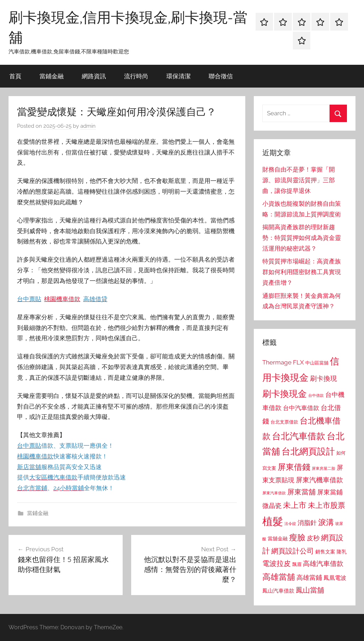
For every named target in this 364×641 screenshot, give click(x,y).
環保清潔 (178, 76)
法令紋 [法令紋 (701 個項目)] (290, 524)
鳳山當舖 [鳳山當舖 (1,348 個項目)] (310, 590)
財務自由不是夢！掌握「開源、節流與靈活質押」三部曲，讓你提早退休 (299, 180)
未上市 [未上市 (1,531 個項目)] (295, 505)
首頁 (15, 76)
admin (88, 126)
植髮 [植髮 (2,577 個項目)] (273, 521)
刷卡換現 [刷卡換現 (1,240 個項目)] (323, 378)
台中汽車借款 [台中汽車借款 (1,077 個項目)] (301, 408)
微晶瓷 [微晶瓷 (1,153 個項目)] (272, 506)
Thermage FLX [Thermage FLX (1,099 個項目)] (283, 362)
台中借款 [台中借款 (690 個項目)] (316, 395)
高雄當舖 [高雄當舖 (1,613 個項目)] (279, 577)
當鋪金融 (52, 76)
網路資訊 (94, 76)
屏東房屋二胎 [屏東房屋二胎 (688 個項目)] (323, 468)
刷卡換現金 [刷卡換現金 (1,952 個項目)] (285, 394)
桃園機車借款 (62, 299)
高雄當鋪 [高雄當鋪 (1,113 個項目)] (309, 578)
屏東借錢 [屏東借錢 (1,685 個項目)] (294, 467)
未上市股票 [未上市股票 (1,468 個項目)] (326, 505)
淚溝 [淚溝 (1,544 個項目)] (326, 522)
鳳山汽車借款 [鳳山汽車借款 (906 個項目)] (278, 591)
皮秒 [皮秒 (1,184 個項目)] (313, 538)
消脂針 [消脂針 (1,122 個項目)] (307, 523)
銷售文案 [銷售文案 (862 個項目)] (325, 552)
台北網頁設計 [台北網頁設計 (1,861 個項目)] (308, 451)
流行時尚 (136, 76)
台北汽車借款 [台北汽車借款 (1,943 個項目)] (299, 436)
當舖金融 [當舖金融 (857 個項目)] (278, 538)
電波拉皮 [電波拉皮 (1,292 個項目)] (277, 564)
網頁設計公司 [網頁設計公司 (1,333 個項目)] (293, 551)
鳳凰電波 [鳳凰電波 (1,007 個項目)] (335, 578)
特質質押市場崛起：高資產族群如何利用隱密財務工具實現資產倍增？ (302, 272)
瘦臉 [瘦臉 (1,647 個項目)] (297, 537)
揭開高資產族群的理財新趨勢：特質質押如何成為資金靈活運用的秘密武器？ (302, 238)
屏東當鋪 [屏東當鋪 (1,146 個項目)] (330, 492)
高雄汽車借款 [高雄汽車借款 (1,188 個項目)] (323, 564)
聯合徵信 (221, 76)
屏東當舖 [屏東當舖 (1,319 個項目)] (301, 492)
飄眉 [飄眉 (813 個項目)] (297, 564)
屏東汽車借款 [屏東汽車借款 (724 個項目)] (274, 493)
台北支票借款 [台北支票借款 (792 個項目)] (284, 422)
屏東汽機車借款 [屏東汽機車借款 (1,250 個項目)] (319, 480)
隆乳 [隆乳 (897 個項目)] (342, 552)
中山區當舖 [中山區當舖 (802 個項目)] (317, 363)
